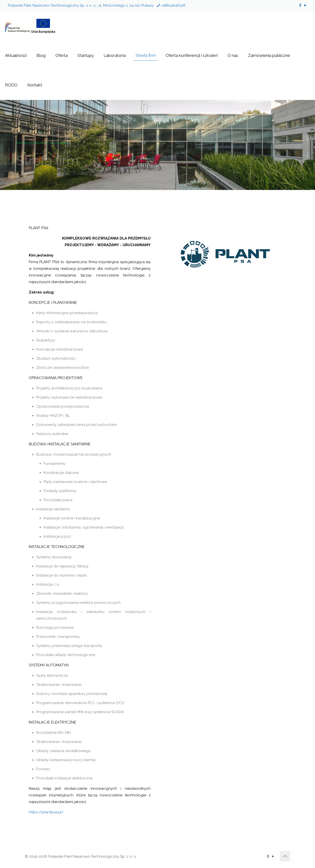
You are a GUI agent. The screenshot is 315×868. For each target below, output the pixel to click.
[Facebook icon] (300, 5)
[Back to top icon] (285, 856)
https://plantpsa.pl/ (46, 812)
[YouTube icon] (305, 5)
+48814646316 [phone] (173, 5)
